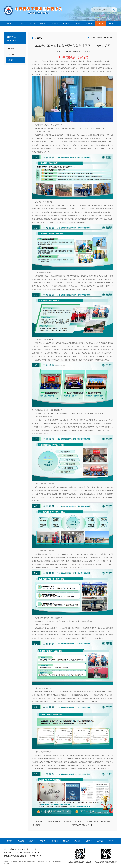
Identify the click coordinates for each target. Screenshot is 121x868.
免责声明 (6, 863)
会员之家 (104, 38)
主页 (98, 38)
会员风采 (111, 38)
